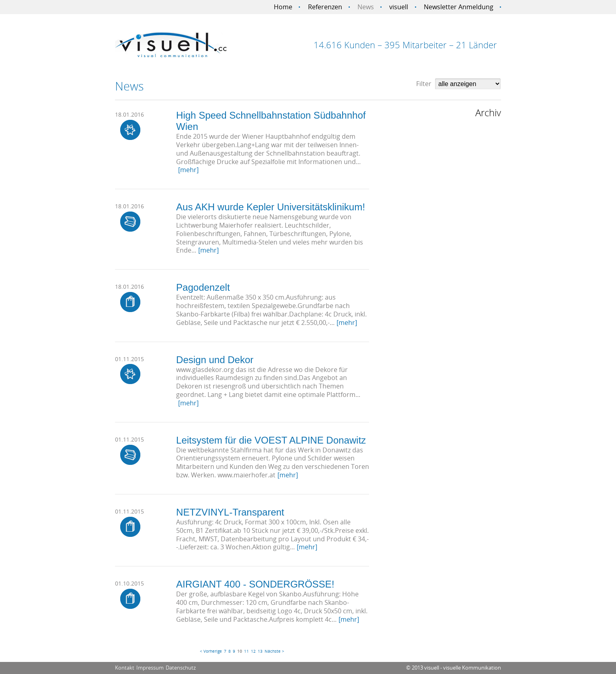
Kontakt (125, 668)
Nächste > (274, 651)
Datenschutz (181, 668)
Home (283, 7)
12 (253, 651)
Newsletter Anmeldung (459, 7)
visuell (399, 7)
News (366, 7)
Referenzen (325, 7)
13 (260, 651)
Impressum (150, 668)
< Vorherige (211, 651)
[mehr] (188, 170)
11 (246, 651)
